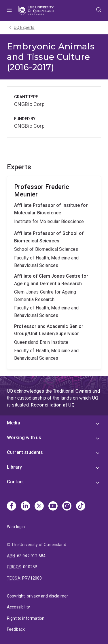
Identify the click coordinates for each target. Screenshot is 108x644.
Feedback (16, 629)
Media (14, 423)
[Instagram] (67, 506)
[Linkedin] (25, 506)
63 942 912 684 (31, 556)
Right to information (26, 618)
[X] (39, 506)
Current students (25, 452)
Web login (16, 527)
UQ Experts (24, 27)
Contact (15, 482)
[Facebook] (12, 506)
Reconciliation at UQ (53, 405)
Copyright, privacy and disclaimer (37, 596)
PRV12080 (32, 578)
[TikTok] (81, 506)
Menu (9, 10)
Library (14, 467)
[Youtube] (53, 506)
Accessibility (18, 607)
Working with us (24, 438)
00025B (30, 567)
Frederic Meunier (54, 273)
